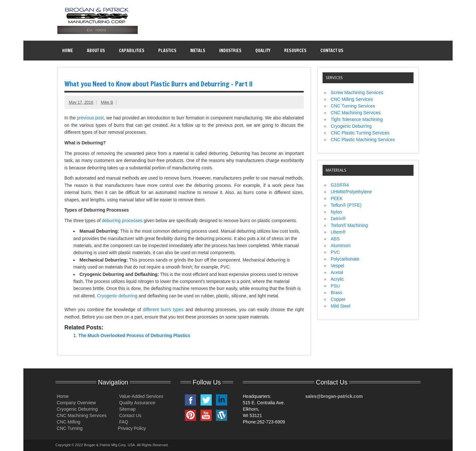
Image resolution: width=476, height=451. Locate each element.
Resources (295, 51)
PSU (335, 286)
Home (68, 51)
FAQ (123, 422)
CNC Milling (68, 422)
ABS (335, 239)
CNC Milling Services (352, 99)
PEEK (336, 198)
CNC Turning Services (353, 106)
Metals (198, 51)
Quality (263, 51)
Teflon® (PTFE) (346, 205)
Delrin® (338, 219)
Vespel (337, 266)
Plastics (167, 51)
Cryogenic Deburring (351, 126)
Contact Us (332, 51)
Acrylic (337, 279)
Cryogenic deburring (117, 296)
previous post (90, 118)
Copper (338, 299)
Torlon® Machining (349, 225)
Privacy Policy (132, 428)
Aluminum (341, 246)
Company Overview (76, 403)
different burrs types (164, 310)
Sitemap (127, 409)
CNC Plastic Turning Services (360, 133)
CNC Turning (69, 428)
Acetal (337, 272)
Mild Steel (340, 306)
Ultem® (338, 232)
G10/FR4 (340, 185)
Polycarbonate (345, 259)
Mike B (107, 102)
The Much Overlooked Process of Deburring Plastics (134, 335)
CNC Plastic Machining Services (363, 140)
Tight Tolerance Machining (357, 119)
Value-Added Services (140, 396)
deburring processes (122, 221)
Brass (336, 293)
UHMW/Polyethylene (351, 192)
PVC (335, 252)
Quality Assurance (137, 403)
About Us (96, 51)
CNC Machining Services (356, 113)
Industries (230, 51)
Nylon (336, 212)
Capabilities (132, 51)
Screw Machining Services (357, 93)
